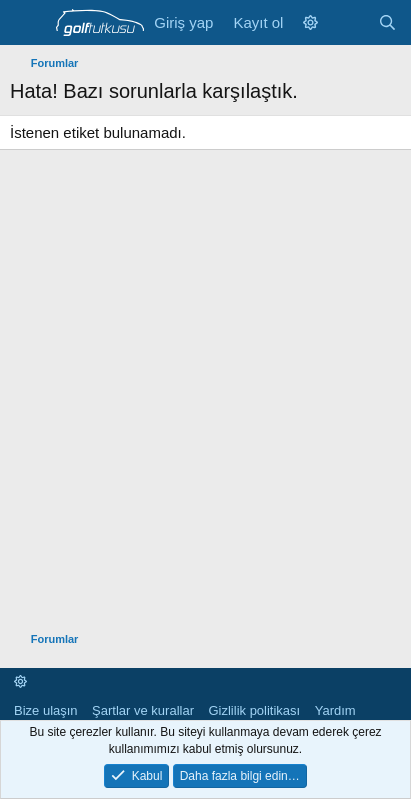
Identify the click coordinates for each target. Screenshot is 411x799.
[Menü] (27, 23)
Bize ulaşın (46, 710)
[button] (310, 22)
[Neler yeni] (347, 22)
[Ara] (387, 22)
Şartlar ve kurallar (143, 710)
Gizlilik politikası (254, 710)
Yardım (335, 710)
